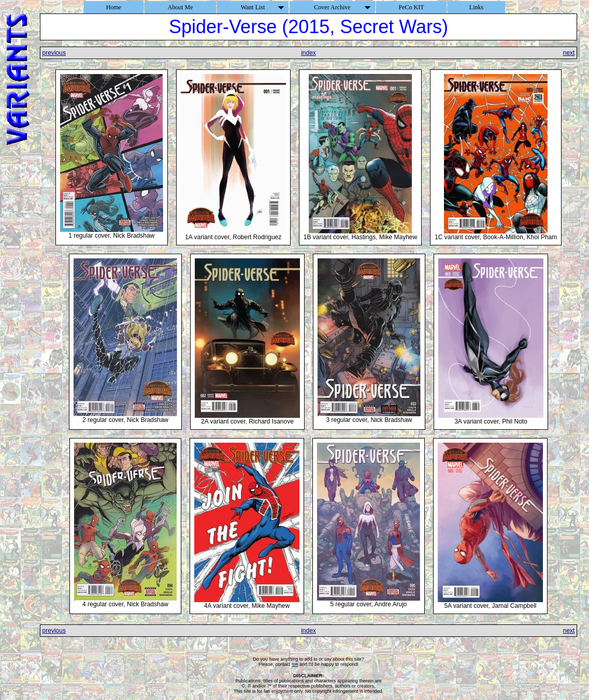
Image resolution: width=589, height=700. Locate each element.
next (569, 53)
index (308, 53)
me (295, 664)
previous (54, 53)
